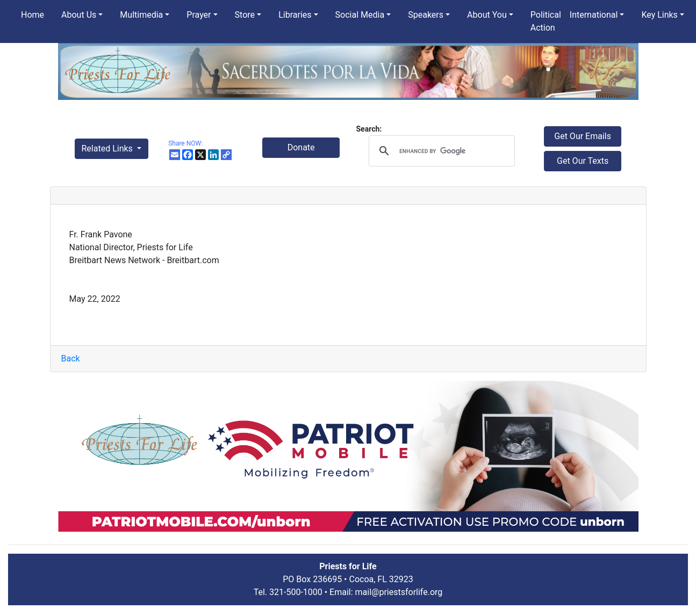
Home (33, 15)
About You (487, 15)
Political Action (546, 21)
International (594, 15)
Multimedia (141, 15)
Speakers (426, 15)
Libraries (295, 15)
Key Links (659, 15)
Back (71, 358)
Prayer (199, 15)
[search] (440, 151)
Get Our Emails (583, 136)
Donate (301, 147)
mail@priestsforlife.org (399, 592)
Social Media (360, 15)
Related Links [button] (108, 148)
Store (245, 15)
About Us (79, 15)
